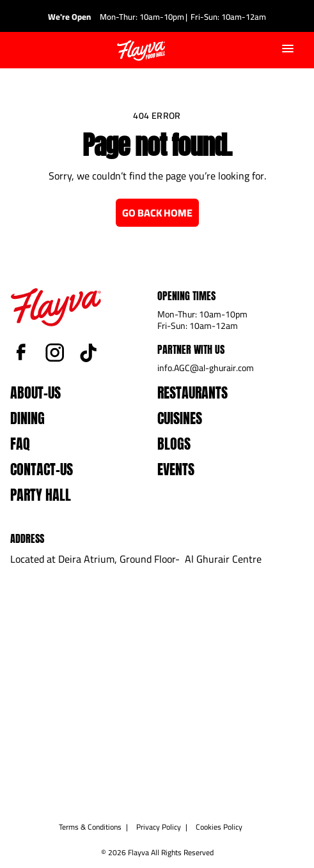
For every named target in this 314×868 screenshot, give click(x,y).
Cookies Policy (219, 827)
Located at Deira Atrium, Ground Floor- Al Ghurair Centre (136, 559)
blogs (174, 444)
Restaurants (192, 392)
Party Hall (41, 495)
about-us (35, 392)
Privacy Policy (159, 827)
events (176, 469)
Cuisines (180, 418)
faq (20, 444)
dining (27, 418)
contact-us (42, 469)
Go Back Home (157, 213)
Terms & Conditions (90, 827)
